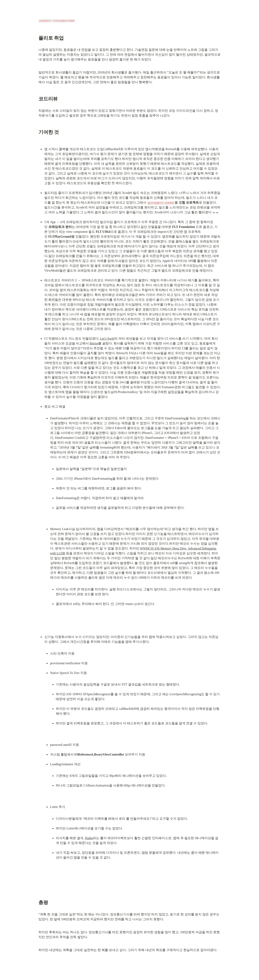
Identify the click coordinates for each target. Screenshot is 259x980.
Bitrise (94, 343)
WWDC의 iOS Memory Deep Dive (163, 548)
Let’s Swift (107, 339)
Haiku (89, 838)
